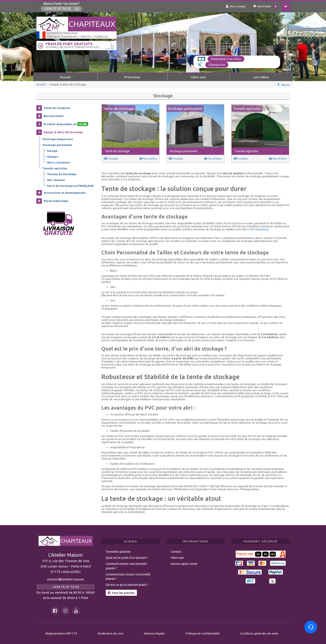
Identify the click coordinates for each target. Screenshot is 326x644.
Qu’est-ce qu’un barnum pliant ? (127, 585)
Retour (285, 85)
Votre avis (198, 77)
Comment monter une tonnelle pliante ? (126, 566)
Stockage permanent (57, 145)
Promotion (132, 77)
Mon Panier (265, 6)
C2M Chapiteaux (259, 229)
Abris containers (59, 162)
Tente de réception (57, 108)
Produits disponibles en (66, 124)
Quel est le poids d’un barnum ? (127, 558)
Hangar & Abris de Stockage (63, 132)
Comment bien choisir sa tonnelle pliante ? (128, 577)
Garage (52, 151)
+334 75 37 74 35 (57, 9)
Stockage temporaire (58, 139)
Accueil (65, 77)
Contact (176, 552)
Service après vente (184, 564)
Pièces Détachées (56, 201)
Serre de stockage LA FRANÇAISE (70, 186)
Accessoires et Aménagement (65, 193)
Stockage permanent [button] (183, 151)
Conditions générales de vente (259, 633)
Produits (111, 159)
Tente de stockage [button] (117, 151)
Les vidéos (261, 77)
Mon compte (236, 6)
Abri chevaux (56, 180)
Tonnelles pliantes (118, 552)
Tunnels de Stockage (62, 174)
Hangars (53, 157)
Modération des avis (111, 633)
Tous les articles (121, 593)
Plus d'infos (148, 159)
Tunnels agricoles (55, 168)
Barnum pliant (54, 116)
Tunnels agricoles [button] (247, 151)
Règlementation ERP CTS (61, 633)
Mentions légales (154, 633)
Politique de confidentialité (203, 633)
